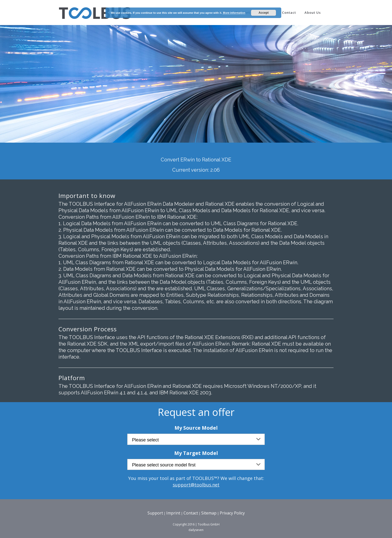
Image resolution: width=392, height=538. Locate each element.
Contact (191, 513)
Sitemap (209, 513)
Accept (263, 13)
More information (234, 13)
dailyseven (196, 530)
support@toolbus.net (196, 485)
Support (155, 513)
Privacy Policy (232, 513)
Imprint (173, 513)
